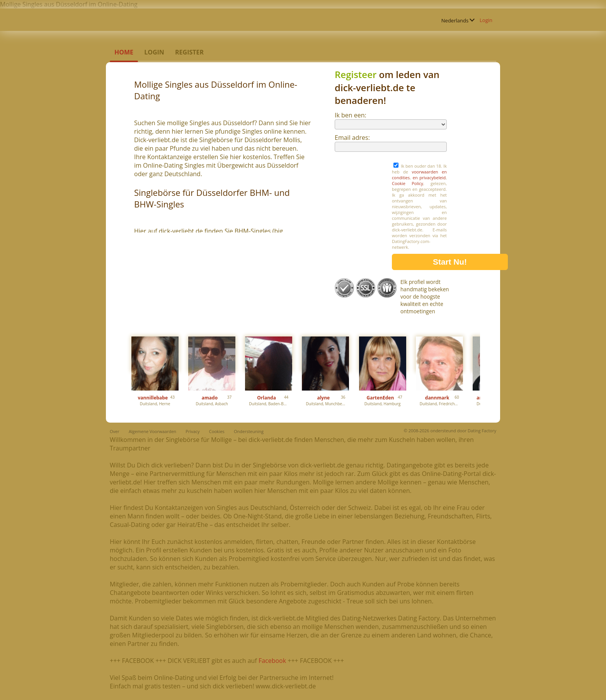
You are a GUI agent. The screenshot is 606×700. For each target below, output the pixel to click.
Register (189, 52)
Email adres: (352, 138)
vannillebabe (153, 398)
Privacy (192, 431)
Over (115, 431)
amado (210, 398)
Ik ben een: (351, 115)
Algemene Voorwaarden (152, 431)
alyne (323, 398)
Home (124, 52)
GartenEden (380, 398)
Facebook (272, 661)
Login (486, 20)
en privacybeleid (429, 178)
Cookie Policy (408, 183)
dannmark (437, 398)
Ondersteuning (249, 431)
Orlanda (266, 398)
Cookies (217, 431)
